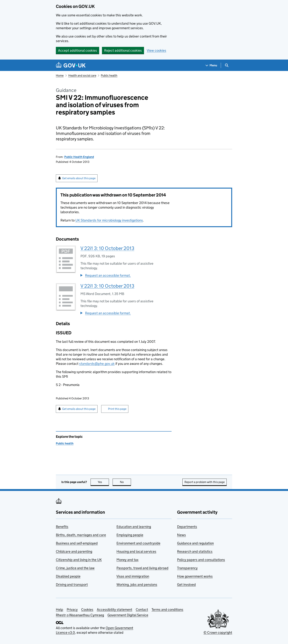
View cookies (156, 50)
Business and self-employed (77, 543)
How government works (195, 576)
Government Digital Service (128, 615)
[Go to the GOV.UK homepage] (71, 65)
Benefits (62, 527)
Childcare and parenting (74, 551)
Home (60, 75)
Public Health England (79, 157)
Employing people (130, 535)
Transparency (187, 568)
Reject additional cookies (123, 50)
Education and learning (134, 527)
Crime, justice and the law (75, 568)
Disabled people (68, 576)
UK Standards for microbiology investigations (109, 220)
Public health (109, 75)
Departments (187, 527)
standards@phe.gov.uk (97, 364)
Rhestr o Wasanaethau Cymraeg (80, 615)
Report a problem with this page (205, 482)
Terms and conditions (167, 610)
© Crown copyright (218, 633)
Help (60, 610)
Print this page (117, 409)
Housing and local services (136, 551)
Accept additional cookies (78, 50)
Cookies (87, 610)
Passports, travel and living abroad (142, 568)
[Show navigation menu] (211, 65)
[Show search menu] (227, 65)
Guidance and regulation (195, 543)
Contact (142, 610)
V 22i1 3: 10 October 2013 (107, 248)
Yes (103, 482)
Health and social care (82, 75)
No (126, 482)
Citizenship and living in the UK (79, 560)
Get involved (186, 585)
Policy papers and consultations (201, 560)
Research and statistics (195, 551)
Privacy (72, 610)
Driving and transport (72, 585)
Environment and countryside (138, 543)
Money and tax (127, 560)
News (181, 535)
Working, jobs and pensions (137, 585)
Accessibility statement (115, 610)
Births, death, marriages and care (81, 535)
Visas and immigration (133, 576)
